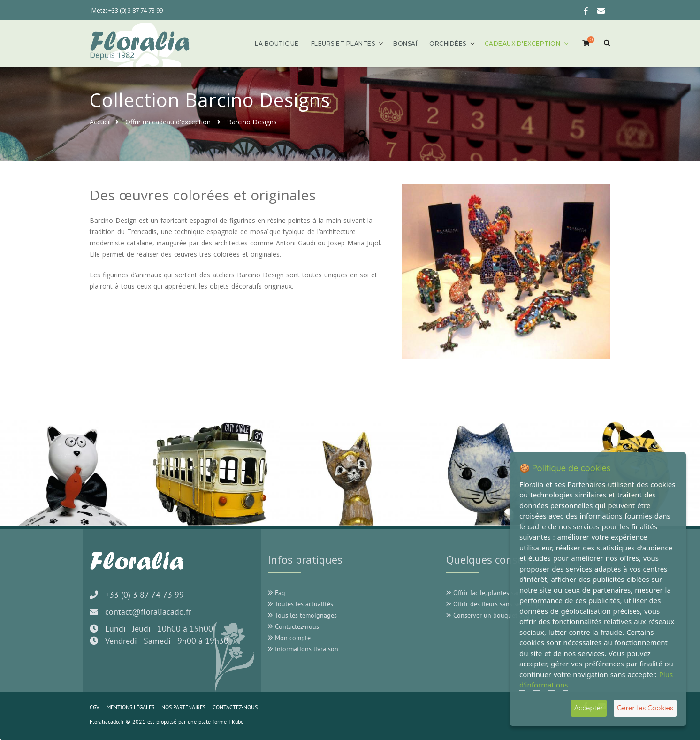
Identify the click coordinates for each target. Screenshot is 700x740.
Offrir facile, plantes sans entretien (499, 593)
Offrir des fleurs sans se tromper (496, 604)
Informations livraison (303, 649)
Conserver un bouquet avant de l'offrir (505, 615)
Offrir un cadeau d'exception (169, 122)
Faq (277, 593)
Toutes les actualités (301, 604)
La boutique (277, 43)
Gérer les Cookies (645, 708)
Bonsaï (405, 43)
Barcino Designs (252, 122)
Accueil (100, 122)
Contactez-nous (293, 626)
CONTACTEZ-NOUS (235, 707)
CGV (95, 707)
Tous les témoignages (302, 615)
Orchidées (448, 43)
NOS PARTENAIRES (183, 707)
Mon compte (289, 638)
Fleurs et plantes (343, 43)
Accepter (589, 708)
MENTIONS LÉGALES (130, 707)
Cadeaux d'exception (523, 43)
